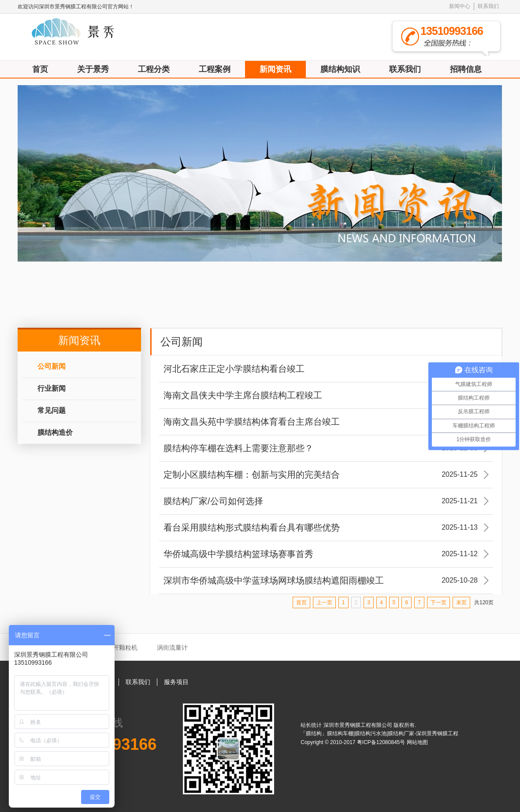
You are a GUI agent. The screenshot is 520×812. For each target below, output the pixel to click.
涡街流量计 (172, 647)
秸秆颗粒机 (122, 647)
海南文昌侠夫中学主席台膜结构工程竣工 (326, 395)
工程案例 (215, 69)
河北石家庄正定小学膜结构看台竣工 (326, 369)
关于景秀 (93, 69)
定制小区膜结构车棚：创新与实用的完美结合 (326, 475)
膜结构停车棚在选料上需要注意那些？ (326, 448)
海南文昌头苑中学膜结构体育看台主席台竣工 (326, 422)
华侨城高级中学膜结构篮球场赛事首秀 (326, 554)
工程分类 (154, 69)
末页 (461, 602)
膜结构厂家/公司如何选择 (326, 501)
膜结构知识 (340, 69)
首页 (40, 69)
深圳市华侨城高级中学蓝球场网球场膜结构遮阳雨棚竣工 (326, 580)
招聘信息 (466, 69)
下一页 (438, 602)
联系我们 (488, 6)
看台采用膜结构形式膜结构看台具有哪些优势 (326, 528)
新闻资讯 (275, 69)
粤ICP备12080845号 (382, 742)
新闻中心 (460, 6)
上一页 (324, 602)
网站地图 (417, 742)
